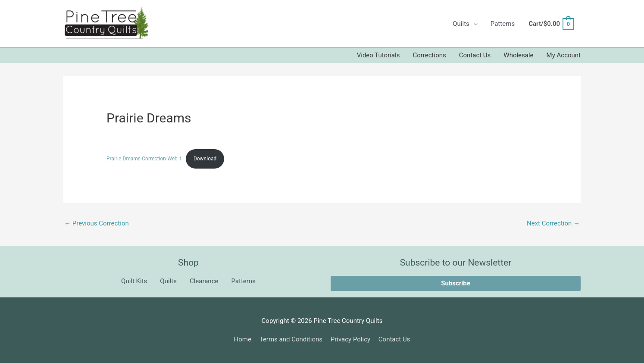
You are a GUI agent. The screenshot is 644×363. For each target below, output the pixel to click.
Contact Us (475, 55)
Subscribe (456, 283)
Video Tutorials (378, 55)
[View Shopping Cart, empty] (551, 24)
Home (243, 339)
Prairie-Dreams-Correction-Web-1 (144, 159)
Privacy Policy (350, 339)
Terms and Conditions (291, 339)
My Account (564, 55)
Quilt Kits (134, 281)
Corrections (429, 55)
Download (205, 159)
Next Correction (553, 223)
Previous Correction (97, 223)
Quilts (461, 24)
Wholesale (518, 55)
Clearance (204, 281)
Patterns (503, 24)
